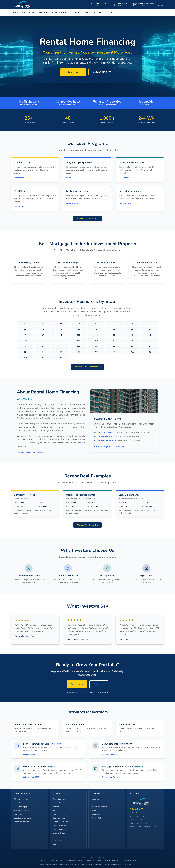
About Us (95, 799)
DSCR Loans (19, 814)
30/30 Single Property (107, 436)
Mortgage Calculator (61, 822)
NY (150, 341)
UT (79, 352)
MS (150, 335)
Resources (100, 12)
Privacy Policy (97, 818)
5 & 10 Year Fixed (105, 432)
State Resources (59, 818)
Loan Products (61, 12)
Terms (77, 12)
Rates (87, 12)
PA (114, 346)
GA (43, 329)
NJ (114, 341)
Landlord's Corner (60, 803)
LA (43, 335)
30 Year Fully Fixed (106, 440)
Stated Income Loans (22, 810)
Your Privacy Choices (130, 861)
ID (79, 329)
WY (61, 357)
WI (43, 357)
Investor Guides (59, 833)
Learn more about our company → (32, 452)
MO (25, 341)
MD (79, 335)
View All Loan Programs (87, 218)
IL (96, 329)
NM (132, 341)
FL (25, 329)
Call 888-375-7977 (102, 72)
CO (114, 324)
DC (150, 352)
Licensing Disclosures (112, 861)
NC (25, 346)
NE (61, 341)
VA (114, 352)
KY (25, 335)
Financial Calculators (61, 829)
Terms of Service (57, 861)
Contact (89, 861)
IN (114, 329)
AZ (61, 324)
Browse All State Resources (87, 367)
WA (132, 352)
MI (114, 335)
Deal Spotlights (59, 841)
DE (150, 324)
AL (25, 324)
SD (25, 352)
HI (61, 329)
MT (43, 341)
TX (61, 352)
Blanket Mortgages (21, 807)
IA (132, 329)
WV (25, 357)
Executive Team (97, 803)
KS (150, 329)
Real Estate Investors (61, 799)
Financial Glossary (60, 825)
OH (61, 346)
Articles (56, 807)
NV (79, 341)
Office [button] (114, 12)
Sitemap (98, 861)
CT (132, 324)
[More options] (162, 12)
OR (96, 346)
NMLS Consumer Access (74, 861)
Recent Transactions (99, 807)
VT (96, 352)
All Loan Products (21, 799)
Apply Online (19, 12)
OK (79, 346)
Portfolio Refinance (21, 822)
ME (61, 335)
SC (150, 346)
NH (96, 341)
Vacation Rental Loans (22, 818)
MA (96, 335)
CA (96, 324)
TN (43, 352)
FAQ (54, 810)
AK (43, 324)
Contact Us (99, 684)
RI (132, 346)
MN (132, 335)
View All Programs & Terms (109, 446)
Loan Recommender (39, 12)
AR (79, 324)
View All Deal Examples (87, 525)
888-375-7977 (82, 692)
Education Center (59, 814)
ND (43, 346)
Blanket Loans (19, 803)
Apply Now (73, 72)
